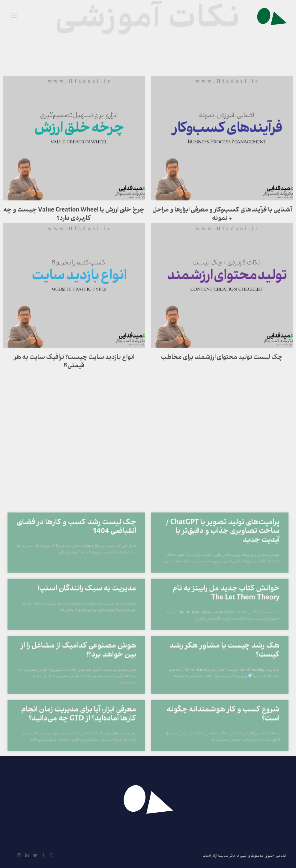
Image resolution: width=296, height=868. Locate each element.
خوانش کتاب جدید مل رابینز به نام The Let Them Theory (226, 699)
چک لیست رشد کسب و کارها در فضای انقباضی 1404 (76, 633)
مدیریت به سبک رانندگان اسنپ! (87, 695)
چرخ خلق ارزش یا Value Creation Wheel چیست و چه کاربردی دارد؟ (74, 231)
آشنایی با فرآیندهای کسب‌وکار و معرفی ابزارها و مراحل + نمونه (222, 231)
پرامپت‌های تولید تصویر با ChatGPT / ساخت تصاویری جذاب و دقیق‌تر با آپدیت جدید (223, 637)
